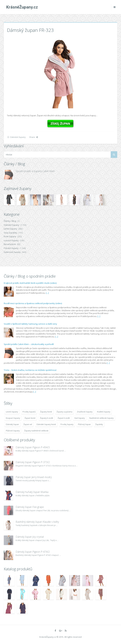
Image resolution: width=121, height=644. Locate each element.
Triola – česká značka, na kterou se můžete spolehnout (30, 370)
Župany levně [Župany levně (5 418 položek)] (46, 412)
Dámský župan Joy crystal (30, 537)
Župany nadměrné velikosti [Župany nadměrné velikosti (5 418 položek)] (36, 431)
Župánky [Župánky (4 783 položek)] (99, 424)
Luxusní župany (11, 240)
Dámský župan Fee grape (30, 507)
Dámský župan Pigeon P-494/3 (33, 447)
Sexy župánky (10, 233)
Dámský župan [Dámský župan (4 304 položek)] (12, 424)
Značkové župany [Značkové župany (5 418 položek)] (85, 412)
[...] (47, 293)
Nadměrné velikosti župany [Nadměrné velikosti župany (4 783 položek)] (101, 418)
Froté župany (10, 236)
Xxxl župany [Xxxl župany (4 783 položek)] (80, 418)
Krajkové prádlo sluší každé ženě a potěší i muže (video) (30, 283)
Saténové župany (12, 252)
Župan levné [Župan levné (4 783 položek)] (30, 418)
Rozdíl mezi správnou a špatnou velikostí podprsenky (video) (33, 303)
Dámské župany (18, 137)
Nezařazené (10, 244)
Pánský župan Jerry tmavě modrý (34, 477)
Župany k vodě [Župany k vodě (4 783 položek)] (47, 418)
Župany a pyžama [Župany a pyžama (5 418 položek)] (64, 412)
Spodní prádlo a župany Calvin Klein (35, 171)
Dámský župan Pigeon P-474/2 (33, 552)
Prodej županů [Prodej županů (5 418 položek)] (29, 412)
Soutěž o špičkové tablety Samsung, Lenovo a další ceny (30, 324)
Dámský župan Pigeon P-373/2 (33, 462)
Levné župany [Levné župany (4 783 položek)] (12, 412)
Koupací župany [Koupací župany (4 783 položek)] (13, 418)
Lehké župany (10, 229)
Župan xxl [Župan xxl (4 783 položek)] (28, 424)
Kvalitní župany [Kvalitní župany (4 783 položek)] (104, 412)
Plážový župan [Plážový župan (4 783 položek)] (84, 424)
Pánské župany (11, 248)
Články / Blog (10, 221)
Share (33, 137)
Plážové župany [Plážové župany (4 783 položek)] (13, 431)
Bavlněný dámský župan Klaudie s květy (37, 522)
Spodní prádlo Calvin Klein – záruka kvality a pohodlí (29, 344)
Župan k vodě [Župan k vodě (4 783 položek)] (64, 418)
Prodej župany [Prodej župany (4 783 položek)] (67, 424)
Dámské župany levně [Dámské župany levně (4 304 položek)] (46, 424)
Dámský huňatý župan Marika (32, 492)
